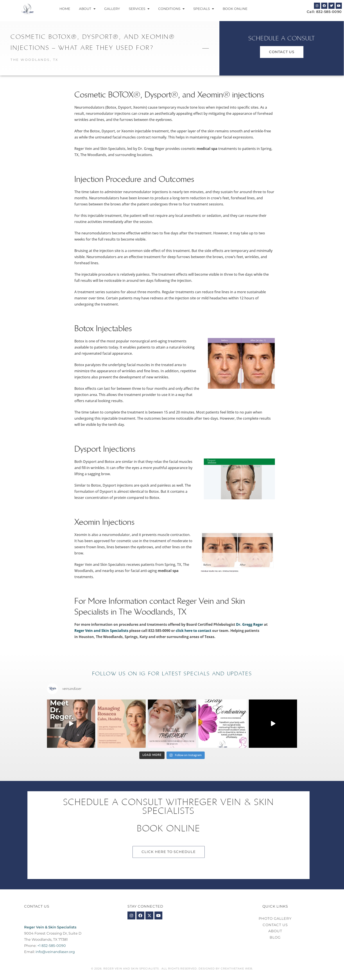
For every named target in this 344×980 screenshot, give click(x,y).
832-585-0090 (329, 12)
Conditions (171, 9)
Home (65, 9)
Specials (204, 9)
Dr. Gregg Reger (250, 624)
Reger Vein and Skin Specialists (101, 631)
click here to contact (193, 631)
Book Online (235, 9)
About (87, 9)
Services (139, 9)
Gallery (112, 9)
